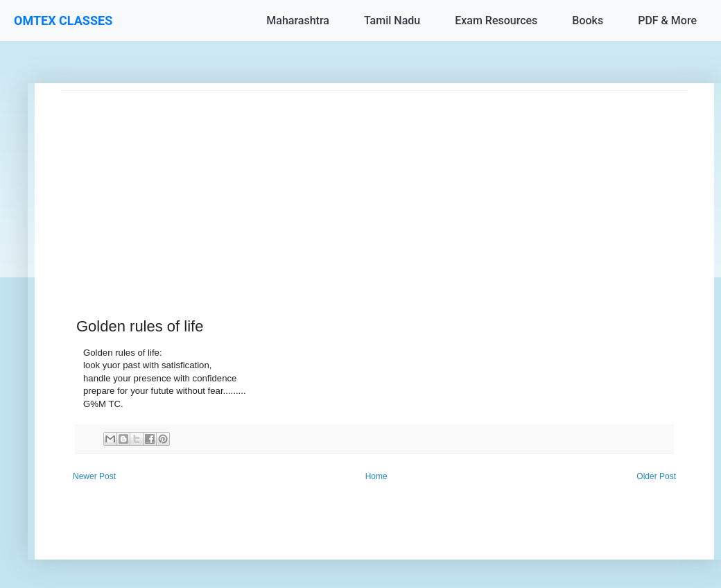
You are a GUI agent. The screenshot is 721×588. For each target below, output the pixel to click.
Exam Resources (496, 20)
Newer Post (94, 476)
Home (376, 476)
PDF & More (667, 20)
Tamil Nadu (392, 20)
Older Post (656, 476)
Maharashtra (298, 20)
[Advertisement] (374, 188)
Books (588, 20)
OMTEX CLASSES (63, 20)
